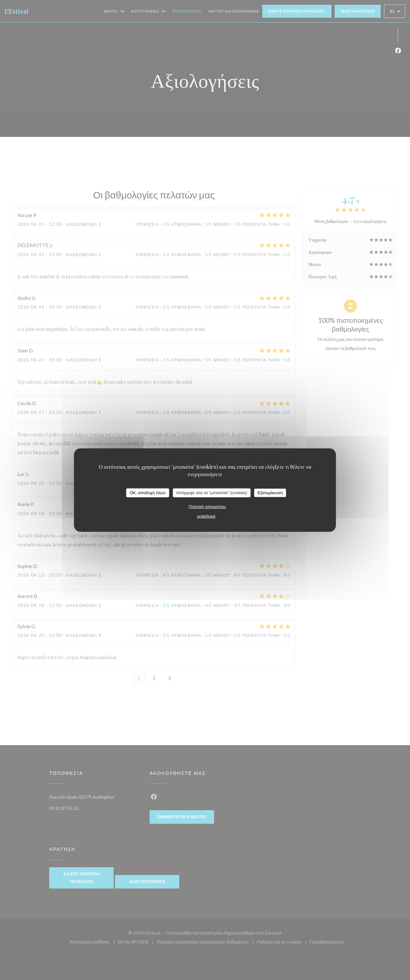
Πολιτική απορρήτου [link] (207, 506)
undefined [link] (206, 516)
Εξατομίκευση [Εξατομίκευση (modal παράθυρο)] (270, 493)
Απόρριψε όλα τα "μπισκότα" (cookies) (212, 493)
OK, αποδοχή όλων (148, 493)
